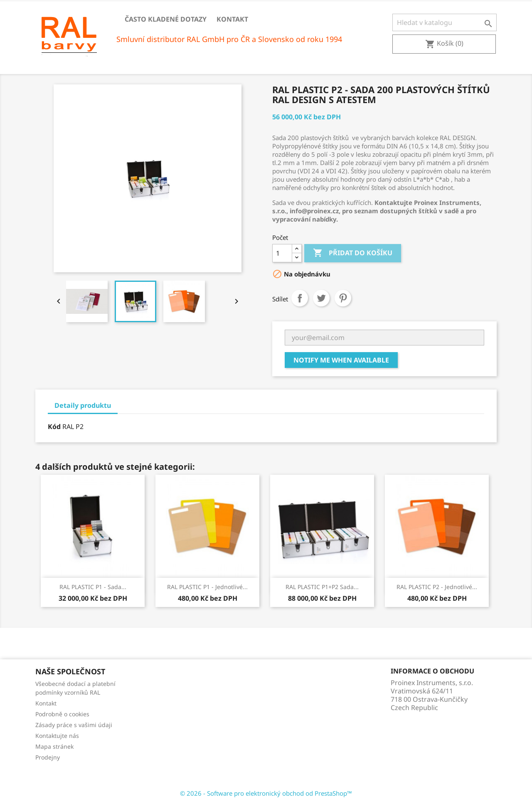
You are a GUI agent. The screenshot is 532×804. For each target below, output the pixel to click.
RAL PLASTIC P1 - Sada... (93, 587)
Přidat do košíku (353, 253)
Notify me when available (341, 360)
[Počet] (282, 253)
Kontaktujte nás (57, 736)
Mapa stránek (54, 746)
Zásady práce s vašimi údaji (74, 725)
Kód (54, 427)
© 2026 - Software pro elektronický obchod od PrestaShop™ (266, 793)
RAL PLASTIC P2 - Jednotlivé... (437, 587)
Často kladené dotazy (166, 19)
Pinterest (343, 298)
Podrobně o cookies (62, 714)
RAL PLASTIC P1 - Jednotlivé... (207, 587)
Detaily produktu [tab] (83, 405)
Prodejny (48, 757)
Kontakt (232, 19)
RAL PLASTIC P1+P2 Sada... (322, 587)
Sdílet (300, 298)
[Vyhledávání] (445, 22)
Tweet (321, 298)
